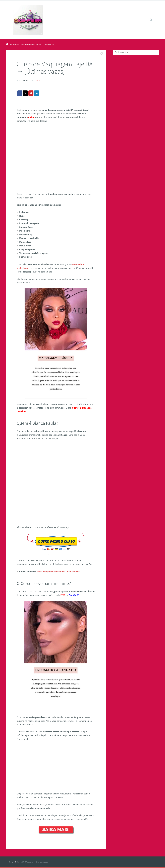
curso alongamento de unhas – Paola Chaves (58, 571)
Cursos (38, 80)
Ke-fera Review (15, 861)
